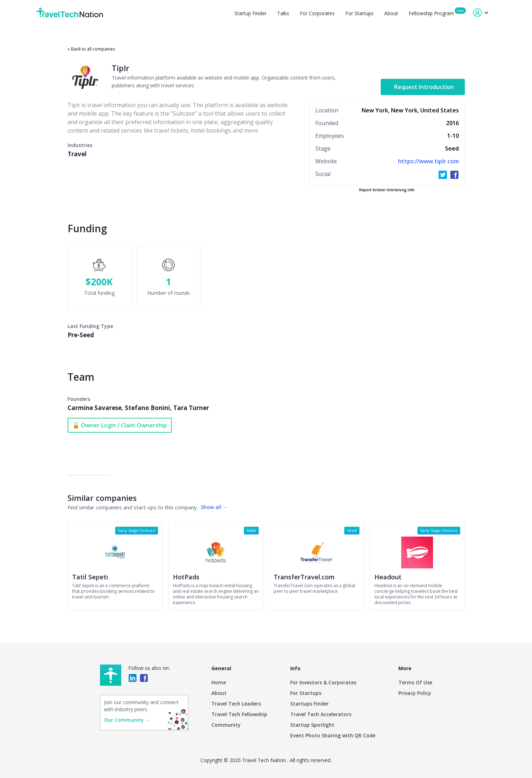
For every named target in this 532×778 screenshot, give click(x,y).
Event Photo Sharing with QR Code (333, 735)
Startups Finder (309, 704)
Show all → (214, 507)
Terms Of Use (415, 682)
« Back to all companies (91, 49)
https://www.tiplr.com (428, 161)
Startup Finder (250, 13)
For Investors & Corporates (323, 682)
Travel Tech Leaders (236, 704)
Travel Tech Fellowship (239, 714)
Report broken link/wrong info (387, 190)
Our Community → (127, 720)
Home (219, 682)
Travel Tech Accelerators (321, 714)
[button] (481, 13)
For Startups (359, 13)
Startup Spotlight (312, 725)
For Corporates (317, 13)
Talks (283, 13)
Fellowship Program (431, 13)
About (391, 13)
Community (226, 725)
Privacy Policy (415, 693)
